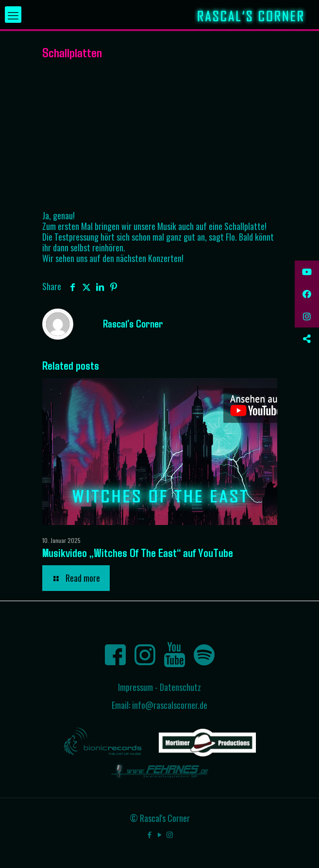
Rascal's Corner (133, 323)
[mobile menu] (13, 15)
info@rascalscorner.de (170, 705)
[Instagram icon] (170, 834)
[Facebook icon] (149, 834)
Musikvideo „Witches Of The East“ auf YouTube (138, 552)
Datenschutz (180, 687)
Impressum (135, 687)
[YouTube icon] (159, 834)
